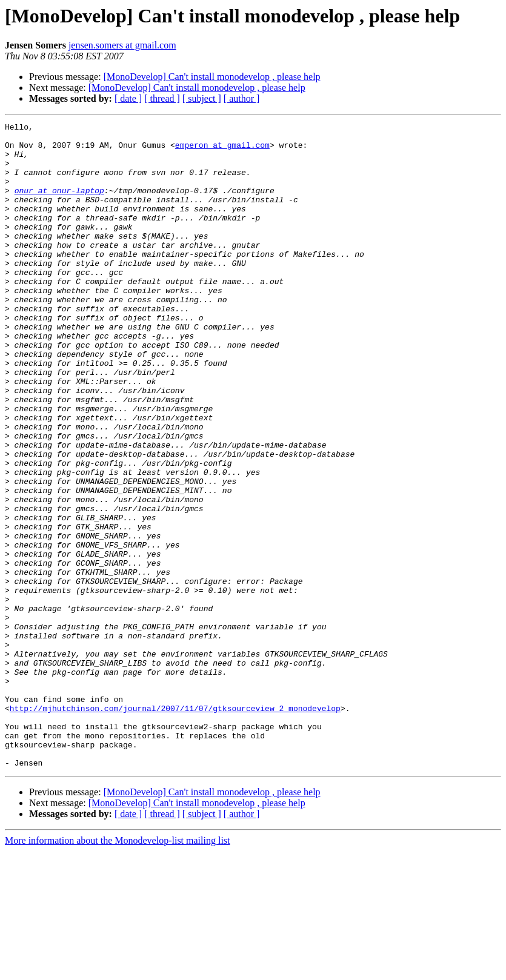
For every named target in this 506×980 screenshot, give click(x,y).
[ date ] (128, 98)
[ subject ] (202, 98)
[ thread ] (162, 98)
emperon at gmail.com (222, 150)
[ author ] (242, 98)
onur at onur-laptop (59, 205)
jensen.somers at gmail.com (122, 45)
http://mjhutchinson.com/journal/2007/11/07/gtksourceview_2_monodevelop (175, 826)
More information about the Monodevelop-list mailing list (118, 969)
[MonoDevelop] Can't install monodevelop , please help (212, 77)
